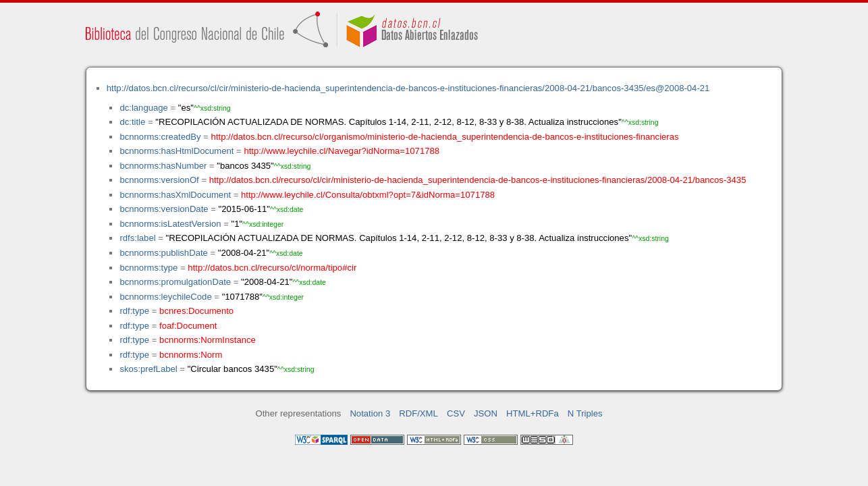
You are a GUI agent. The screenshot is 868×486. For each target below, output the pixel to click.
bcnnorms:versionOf (159, 180)
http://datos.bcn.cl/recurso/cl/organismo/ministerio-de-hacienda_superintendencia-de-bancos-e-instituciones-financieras (445, 137)
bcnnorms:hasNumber (163, 166)
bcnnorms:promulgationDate (175, 282)
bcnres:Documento (196, 311)
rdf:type (134, 311)
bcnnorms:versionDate (164, 209)
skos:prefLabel (148, 369)
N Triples (585, 413)
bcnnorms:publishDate (163, 253)
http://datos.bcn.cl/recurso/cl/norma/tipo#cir (272, 268)
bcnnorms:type (148, 268)
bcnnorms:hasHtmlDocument (177, 151)
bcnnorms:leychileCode (165, 297)
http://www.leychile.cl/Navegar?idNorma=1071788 (342, 151)
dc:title (132, 122)
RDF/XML (418, 413)
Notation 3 (370, 413)
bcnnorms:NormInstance (208, 340)
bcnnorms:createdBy (160, 137)
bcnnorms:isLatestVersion (170, 224)
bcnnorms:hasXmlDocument (175, 195)
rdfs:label (137, 238)
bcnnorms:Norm (191, 355)
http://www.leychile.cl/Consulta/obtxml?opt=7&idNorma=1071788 (368, 195)
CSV (456, 413)
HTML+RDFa (533, 413)
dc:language (143, 108)
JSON (486, 413)
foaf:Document (188, 326)
